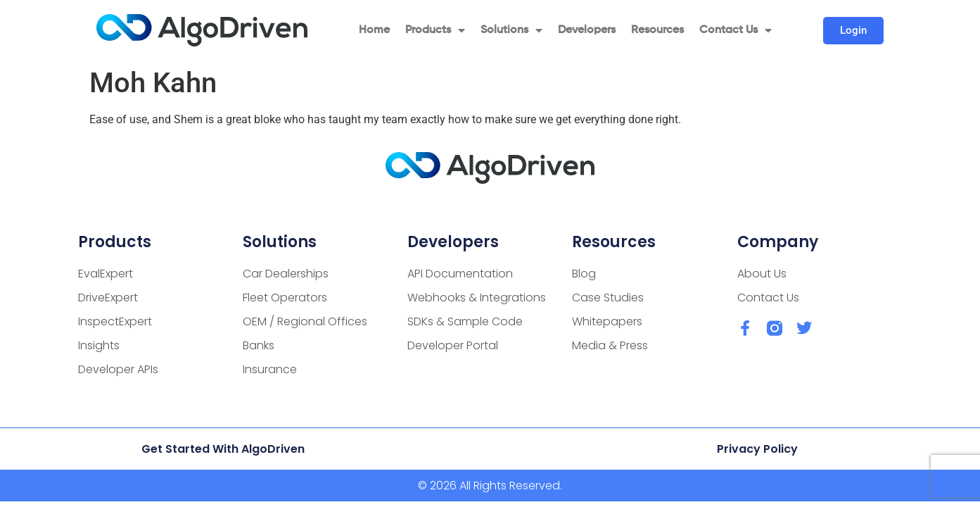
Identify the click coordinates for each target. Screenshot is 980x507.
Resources (657, 30)
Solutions (511, 30)
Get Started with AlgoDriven (223, 449)
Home (374, 30)
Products (435, 30)
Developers (587, 30)
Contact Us (736, 30)
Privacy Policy (757, 449)
